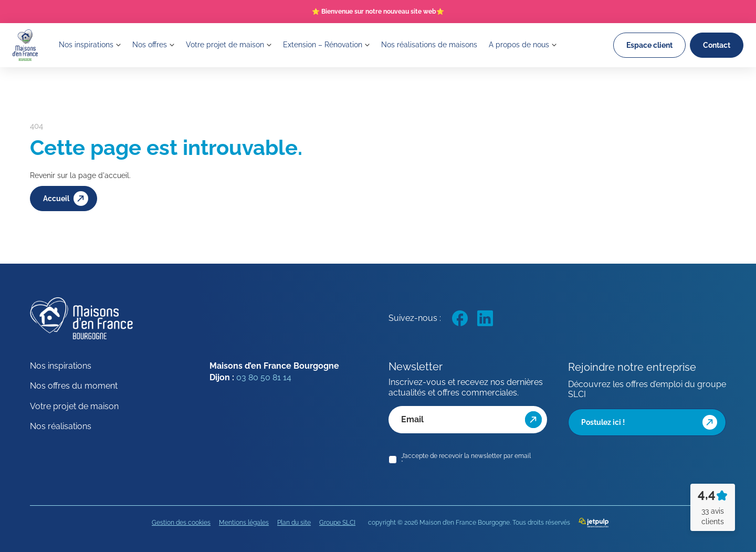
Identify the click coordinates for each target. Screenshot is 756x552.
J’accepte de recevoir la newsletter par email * (466, 460)
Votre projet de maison (232, 45)
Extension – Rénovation (335, 45)
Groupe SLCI (337, 523)
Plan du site (294, 523)
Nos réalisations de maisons (448, 45)
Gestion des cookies (181, 523)
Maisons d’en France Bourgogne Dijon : (274, 372)
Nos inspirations (87, 45)
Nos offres (154, 45)
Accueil (67, 199)
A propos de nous (542, 45)
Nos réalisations (61, 426)
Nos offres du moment (74, 386)
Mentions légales (244, 523)
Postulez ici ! (651, 422)
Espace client (649, 45)
